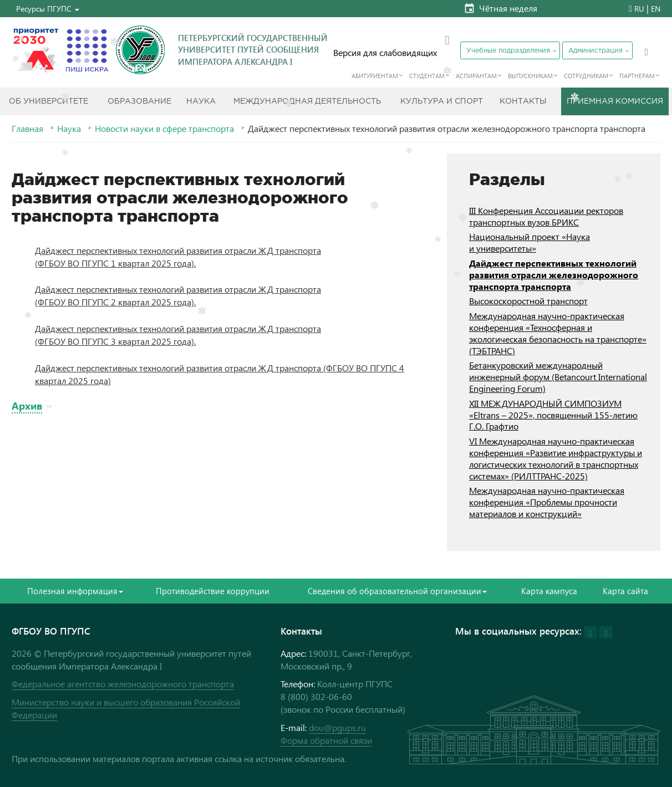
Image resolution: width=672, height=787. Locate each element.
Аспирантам (476, 76)
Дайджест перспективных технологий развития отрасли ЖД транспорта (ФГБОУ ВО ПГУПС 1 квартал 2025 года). (178, 257)
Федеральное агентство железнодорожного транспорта (123, 684)
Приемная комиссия (615, 101)
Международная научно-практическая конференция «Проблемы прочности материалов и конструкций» (547, 502)
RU (639, 9)
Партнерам (637, 76)
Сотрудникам (586, 76)
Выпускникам (530, 76)
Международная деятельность (307, 101)
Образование (139, 101)
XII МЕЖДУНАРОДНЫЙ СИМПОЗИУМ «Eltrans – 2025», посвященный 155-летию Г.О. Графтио (553, 415)
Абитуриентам (375, 76)
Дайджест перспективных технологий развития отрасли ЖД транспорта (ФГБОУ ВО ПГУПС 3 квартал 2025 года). (178, 335)
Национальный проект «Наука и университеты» (530, 242)
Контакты (523, 101)
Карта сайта (625, 591)
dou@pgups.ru (337, 727)
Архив (27, 405)
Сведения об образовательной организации (397, 591)
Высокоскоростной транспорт (528, 301)
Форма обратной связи (326, 740)
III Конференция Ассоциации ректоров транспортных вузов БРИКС (546, 216)
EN (656, 9)
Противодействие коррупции (213, 591)
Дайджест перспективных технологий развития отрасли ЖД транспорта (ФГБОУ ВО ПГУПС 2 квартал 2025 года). (178, 295)
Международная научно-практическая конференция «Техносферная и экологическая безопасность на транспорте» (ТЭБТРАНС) (558, 333)
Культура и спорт (442, 101)
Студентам (427, 76)
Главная (27, 129)
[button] (48, 9)
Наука (201, 101)
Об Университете (49, 101)
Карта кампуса (549, 591)
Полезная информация (75, 591)
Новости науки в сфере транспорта (164, 129)
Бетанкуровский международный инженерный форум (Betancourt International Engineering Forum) (558, 377)
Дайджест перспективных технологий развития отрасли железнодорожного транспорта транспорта (554, 275)
